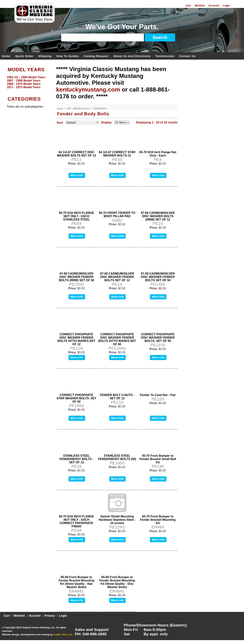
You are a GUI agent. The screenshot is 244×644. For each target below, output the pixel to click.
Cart (188, 6)
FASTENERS (100, 109)
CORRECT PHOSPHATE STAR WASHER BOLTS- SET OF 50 (76, 398)
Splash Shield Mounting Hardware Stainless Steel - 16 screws (117, 520)
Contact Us (188, 56)
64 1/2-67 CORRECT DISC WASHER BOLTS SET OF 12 (76, 154)
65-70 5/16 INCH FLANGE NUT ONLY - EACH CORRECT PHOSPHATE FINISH (76, 521)
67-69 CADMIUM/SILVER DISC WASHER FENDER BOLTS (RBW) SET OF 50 (76, 277)
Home (6, 56)
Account (214, 6)
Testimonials (165, 56)
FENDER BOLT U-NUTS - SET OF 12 (117, 397)
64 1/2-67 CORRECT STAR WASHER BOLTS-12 (117, 154)
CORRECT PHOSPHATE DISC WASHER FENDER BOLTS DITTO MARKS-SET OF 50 (117, 339)
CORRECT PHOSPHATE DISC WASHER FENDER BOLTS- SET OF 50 (158, 338)
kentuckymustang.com (88, 89)
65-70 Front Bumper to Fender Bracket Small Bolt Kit (158, 459)
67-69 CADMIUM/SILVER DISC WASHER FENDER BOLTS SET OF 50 (158, 277)
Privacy (50, 616)
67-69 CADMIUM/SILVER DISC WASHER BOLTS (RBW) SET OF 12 (158, 216)
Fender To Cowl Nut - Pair (158, 395)
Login (226, 6)
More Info (77, 175)
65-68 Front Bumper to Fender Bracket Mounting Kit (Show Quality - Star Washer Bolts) (76, 582)
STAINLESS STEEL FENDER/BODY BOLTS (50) (117, 457)
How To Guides (68, 56)
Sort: (60, 123)
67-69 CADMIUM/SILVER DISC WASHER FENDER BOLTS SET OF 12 (117, 277)
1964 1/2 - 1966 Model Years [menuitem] (26, 77)
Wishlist (200, 6)
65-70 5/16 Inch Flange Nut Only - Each (158, 154)
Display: (107, 122)
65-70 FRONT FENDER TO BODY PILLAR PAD (117, 215)
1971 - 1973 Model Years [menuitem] (24, 87)
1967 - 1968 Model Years (78, 109)
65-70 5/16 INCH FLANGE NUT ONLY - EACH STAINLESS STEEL (76, 216)
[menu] (27, 82)
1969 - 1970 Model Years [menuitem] (24, 84)
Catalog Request (96, 56)
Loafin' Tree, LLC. (63, 634)
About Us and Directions (132, 56)
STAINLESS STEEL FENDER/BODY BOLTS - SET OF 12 (76, 459)
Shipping (45, 56)
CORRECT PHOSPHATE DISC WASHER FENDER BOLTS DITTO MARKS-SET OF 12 (76, 339)
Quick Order (24, 56)
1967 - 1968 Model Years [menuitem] (24, 81)
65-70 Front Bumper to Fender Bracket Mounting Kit (158, 520)
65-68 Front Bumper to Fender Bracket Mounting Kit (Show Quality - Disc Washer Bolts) (117, 582)
